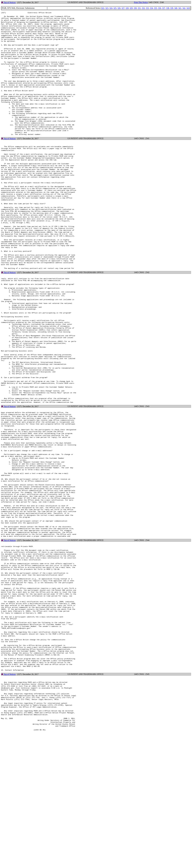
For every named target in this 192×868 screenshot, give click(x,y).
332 (143, 8)
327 (123, 8)
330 (135, 8)
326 (119, 8)
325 (115, 8)
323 (107, 8)
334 (151, 8)
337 (164, 8)
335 (156, 8)
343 (188, 8)
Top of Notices (8, 2)
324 (111, 8)
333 (147, 8)
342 (184, 8)
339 (172, 8)
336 (160, 8)
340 (176, 8)
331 (139, 8)
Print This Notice (141, 2)
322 (103, 8)
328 (127, 8)
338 (168, 8)
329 (131, 8)
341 (180, 8)
